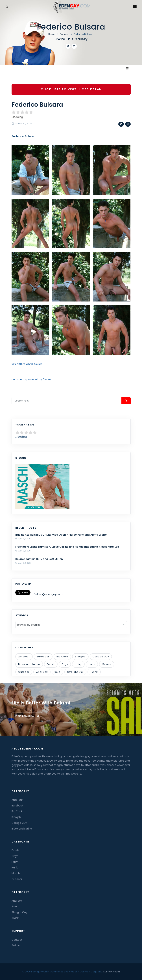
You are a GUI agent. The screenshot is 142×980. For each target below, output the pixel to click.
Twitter (16, 945)
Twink (94, 672)
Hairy (78, 664)
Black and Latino (29, 664)
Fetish (51, 664)
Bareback (43, 657)
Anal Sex (42, 672)
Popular (64, 34)
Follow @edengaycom (48, 594)
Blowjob (80, 657)
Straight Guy (75, 672)
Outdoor (24, 672)
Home (52, 34)
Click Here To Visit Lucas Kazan (71, 89)
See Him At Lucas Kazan (27, 364)
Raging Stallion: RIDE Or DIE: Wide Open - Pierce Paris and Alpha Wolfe (61, 535)
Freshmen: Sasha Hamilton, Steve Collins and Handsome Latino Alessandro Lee (67, 547)
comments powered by (31, 379)
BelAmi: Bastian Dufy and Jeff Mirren (39, 559)
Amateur (24, 657)
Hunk (92, 664)
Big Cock (62, 657)
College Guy (101, 657)
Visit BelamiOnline (27, 716)
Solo (57, 672)
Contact (17, 940)
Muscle (107, 664)
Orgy (65, 664)
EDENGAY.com (112, 972)
